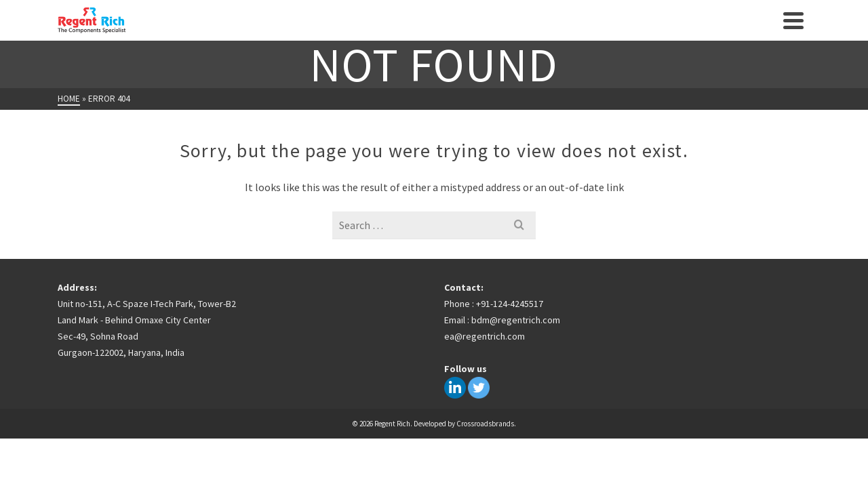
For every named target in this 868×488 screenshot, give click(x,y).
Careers (588, 34)
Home (224, 34)
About (270, 34)
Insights (401, 34)
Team (538, 34)
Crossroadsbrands (485, 451)
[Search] (761, 34)
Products (327, 33)
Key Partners (474, 34)
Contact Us (655, 34)
